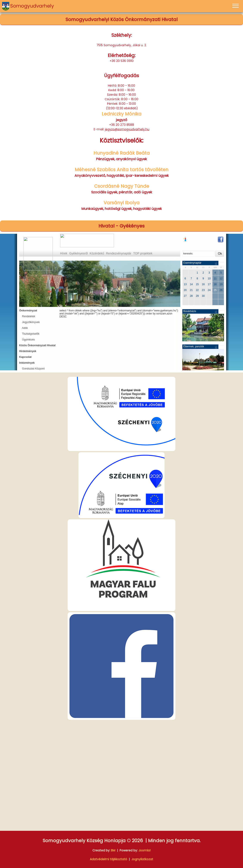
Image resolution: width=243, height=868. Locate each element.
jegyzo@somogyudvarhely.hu (127, 129)
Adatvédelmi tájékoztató (108, 859)
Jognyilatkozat (142, 859)
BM (113, 850)
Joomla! (145, 850)
